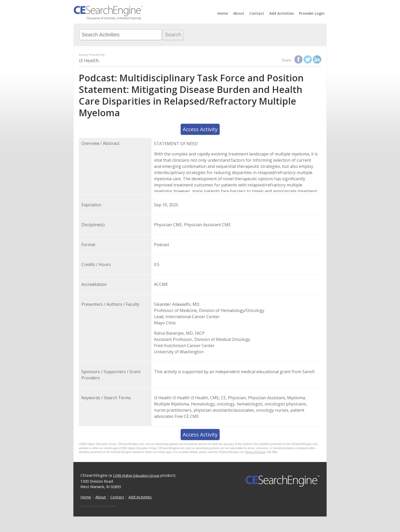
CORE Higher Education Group (136, 475)
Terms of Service (255, 452)
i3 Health (89, 60)
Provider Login (312, 13)
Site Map (272, 452)
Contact (257, 13)
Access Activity (200, 129)
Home (223, 13)
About (239, 13)
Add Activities (282, 13)
